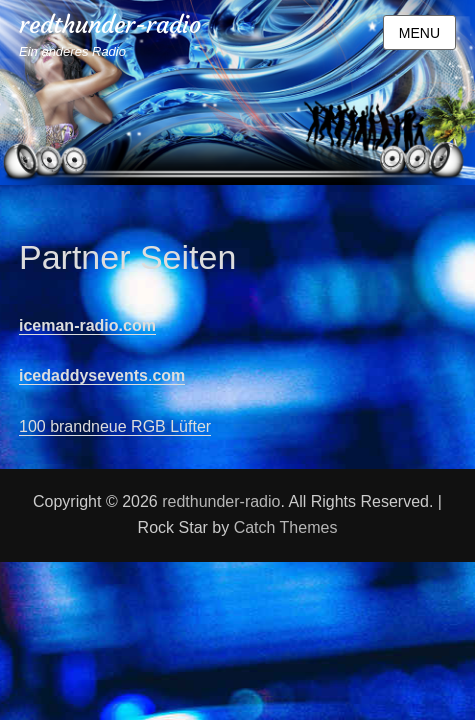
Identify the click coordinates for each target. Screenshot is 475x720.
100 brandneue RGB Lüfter (115, 426)
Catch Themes (286, 527)
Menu (419, 33)
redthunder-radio (110, 25)
